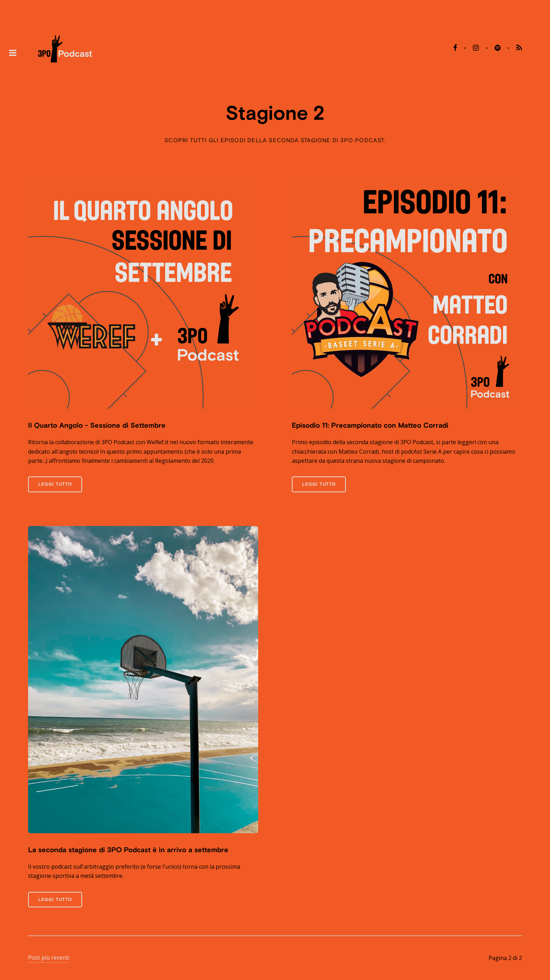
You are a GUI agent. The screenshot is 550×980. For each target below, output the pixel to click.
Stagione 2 (275, 113)
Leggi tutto (55, 484)
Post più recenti (49, 958)
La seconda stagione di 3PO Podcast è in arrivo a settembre (128, 850)
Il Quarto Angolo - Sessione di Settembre (97, 425)
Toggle (13, 53)
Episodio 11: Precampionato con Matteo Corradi (370, 425)
